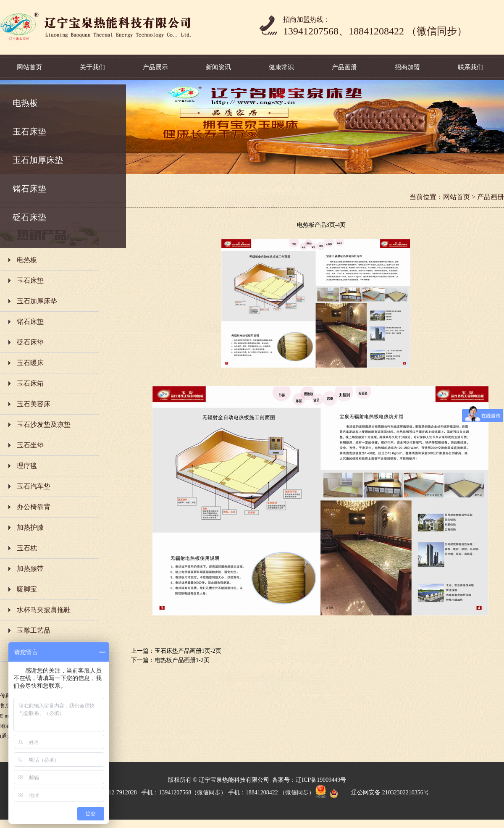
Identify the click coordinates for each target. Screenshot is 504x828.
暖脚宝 (27, 589)
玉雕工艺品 (34, 630)
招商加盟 (407, 67)
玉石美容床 (34, 404)
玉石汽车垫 (34, 486)
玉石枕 (27, 548)
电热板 (25, 103)
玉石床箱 (30, 383)
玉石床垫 (29, 131)
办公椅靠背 (34, 507)
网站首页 (29, 67)
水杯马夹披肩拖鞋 (44, 610)
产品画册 (344, 67)
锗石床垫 (29, 189)
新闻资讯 (218, 67)
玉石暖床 (30, 363)
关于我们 (92, 67)
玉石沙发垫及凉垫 (44, 425)
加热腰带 (30, 569)
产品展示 (155, 67)
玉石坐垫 (30, 445)
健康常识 (281, 67)
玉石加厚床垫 (38, 160)
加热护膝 (30, 527)
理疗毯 (27, 466)
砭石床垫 (29, 217)
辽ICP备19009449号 (321, 780)
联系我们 (470, 67)
